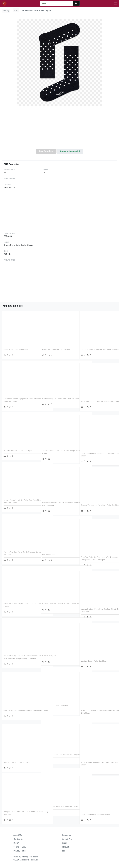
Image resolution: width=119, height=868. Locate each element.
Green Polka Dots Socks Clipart (16, 349)
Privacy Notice (20, 851)
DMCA (16, 843)
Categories (66, 835)
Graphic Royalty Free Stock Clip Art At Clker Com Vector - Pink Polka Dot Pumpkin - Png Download (21, 658)
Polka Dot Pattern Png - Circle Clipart (96, 814)
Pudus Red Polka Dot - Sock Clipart (56, 349)
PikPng (6, 11)
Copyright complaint (70, 151)
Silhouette (66, 847)
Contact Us (18, 839)
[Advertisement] (60, 129)
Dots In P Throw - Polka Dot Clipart (17, 762)
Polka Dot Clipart (49, 554)
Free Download (46, 151)
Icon (63, 851)
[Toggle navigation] (115, 3)
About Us (18, 835)
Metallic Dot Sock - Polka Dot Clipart (18, 451)
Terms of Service (21, 847)
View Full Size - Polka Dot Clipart (55, 705)
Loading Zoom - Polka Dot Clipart (94, 661)
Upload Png (67, 839)
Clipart (64, 843)
